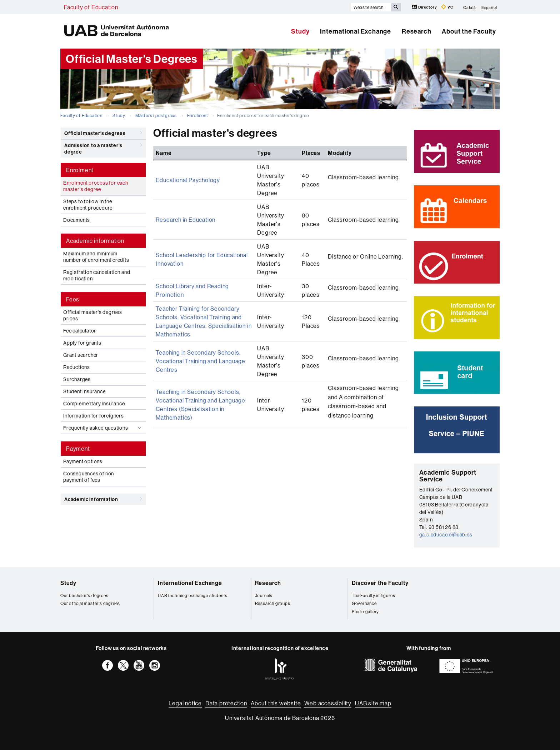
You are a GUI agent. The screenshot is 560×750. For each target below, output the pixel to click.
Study (300, 31)
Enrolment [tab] (80, 170)
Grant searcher (81, 355)
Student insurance (84, 391)
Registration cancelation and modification (97, 275)
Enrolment (198, 116)
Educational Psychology (188, 180)
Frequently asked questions (103, 428)
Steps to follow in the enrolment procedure (88, 205)
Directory (425, 7)
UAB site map (373, 703)
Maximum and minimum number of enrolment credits (96, 257)
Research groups (273, 603)
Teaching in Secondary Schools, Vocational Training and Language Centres (201, 361)
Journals (264, 596)
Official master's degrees (103, 133)
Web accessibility (328, 703)
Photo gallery (365, 612)
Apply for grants (82, 343)
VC (447, 7)
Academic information (103, 499)
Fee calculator (80, 331)
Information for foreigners (94, 416)
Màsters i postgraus (156, 116)
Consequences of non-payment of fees (90, 477)
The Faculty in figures (374, 596)
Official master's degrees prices (93, 315)
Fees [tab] (73, 299)
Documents (77, 220)
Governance (364, 603)
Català (470, 7)
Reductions (77, 367)
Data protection (226, 703)
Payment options (83, 461)
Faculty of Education (91, 7)
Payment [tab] (78, 449)
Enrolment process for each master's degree (96, 186)
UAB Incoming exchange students (193, 596)
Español (489, 7)
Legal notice (185, 703)
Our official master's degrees (90, 603)
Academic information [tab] (95, 241)
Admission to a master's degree (103, 147)
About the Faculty (469, 31)
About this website (276, 703)
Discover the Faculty (380, 583)
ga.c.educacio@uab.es (446, 535)
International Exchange (356, 31)
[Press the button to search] (396, 7)
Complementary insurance (94, 404)
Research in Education (186, 220)
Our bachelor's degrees (84, 596)
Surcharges (77, 379)
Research (416, 31)
